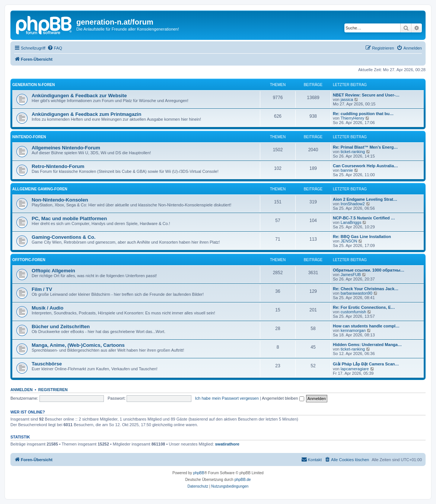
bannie (347, 170)
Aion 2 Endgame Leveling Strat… (365, 199)
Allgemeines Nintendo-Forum (66, 148)
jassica (347, 99)
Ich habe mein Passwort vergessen (227, 398)
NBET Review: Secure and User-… (366, 95)
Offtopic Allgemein (53, 271)
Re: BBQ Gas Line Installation (362, 237)
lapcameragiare (355, 369)
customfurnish (353, 312)
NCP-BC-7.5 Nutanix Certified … (364, 218)
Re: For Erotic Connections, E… (364, 307)
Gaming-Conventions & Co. (63, 237)
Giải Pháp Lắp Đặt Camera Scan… (366, 364)
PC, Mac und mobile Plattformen (69, 218)
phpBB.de (243, 480)
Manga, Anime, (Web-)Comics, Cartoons (78, 345)
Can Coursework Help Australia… (365, 166)
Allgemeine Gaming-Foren (40, 189)
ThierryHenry (353, 118)
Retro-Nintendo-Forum (58, 166)
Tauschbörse (47, 364)
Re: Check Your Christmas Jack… (366, 289)
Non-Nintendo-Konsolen (60, 200)
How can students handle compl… (366, 326)
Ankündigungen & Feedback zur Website (79, 96)
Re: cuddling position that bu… (363, 114)
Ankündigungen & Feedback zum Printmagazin (87, 114)
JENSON (349, 241)
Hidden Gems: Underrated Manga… (367, 345)
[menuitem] (55, 48)
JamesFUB (351, 275)
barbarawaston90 (357, 293)
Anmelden (22, 390)
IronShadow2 (353, 204)
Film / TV (42, 289)
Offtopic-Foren (29, 260)
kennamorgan (353, 330)
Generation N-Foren (34, 85)
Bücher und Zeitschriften (61, 327)
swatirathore (227, 444)
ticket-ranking (353, 152)
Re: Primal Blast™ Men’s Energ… (365, 147)
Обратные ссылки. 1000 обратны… (369, 270)
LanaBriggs (351, 222)
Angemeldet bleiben (283, 398)
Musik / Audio (47, 308)
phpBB (199, 473)
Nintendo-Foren (29, 137)
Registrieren (53, 390)
